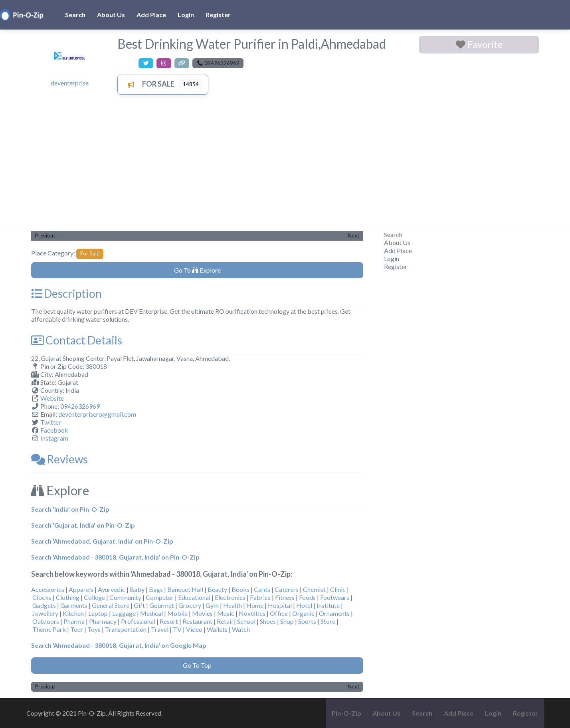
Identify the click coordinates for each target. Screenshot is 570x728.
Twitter (51, 422)
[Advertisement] (285, 164)
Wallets (217, 629)
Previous (45, 235)
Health (233, 605)
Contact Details (77, 340)
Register (218, 15)
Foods (307, 597)
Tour (77, 629)
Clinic (338, 589)
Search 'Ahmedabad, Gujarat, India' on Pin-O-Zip (102, 541)
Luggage (124, 613)
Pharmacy (103, 621)
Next (353, 235)
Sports (307, 621)
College (94, 597)
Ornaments (334, 613)
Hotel (304, 605)
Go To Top (197, 665)
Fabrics (260, 597)
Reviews (59, 459)
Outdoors (46, 621)
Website (52, 398)
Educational (194, 597)
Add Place (151, 15)
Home (255, 605)
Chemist (314, 589)
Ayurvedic (112, 589)
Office (279, 613)
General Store (111, 605)
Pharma (74, 621)
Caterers (287, 589)
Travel (160, 629)
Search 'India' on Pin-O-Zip (70, 509)
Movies (202, 613)
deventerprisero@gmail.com (97, 414)
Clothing (68, 597)
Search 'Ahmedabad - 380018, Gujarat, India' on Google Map (119, 645)
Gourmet (162, 605)
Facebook (54, 430)
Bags (156, 589)
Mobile (177, 613)
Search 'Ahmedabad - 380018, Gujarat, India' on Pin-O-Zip (115, 557)
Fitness (285, 597)
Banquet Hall (185, 589)
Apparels (81, 589)
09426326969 (80, 406)
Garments (74, 605)
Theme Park (49, 629)
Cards (262, 589)
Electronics (230, 597)
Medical (151, 613)
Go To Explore (197, 270)
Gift (139, 605)
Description (66, 293)
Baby (137, 589)
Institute (328, 605)
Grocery (190, 605)
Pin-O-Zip (346, 713)
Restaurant (197, 621)
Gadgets (44, 605)
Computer (160, 597)
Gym (212, 605)
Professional (138, 621)
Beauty (217, 589)
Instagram (54, 438)
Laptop (98, 613)
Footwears (335, 597)
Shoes (268, 621)
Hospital (280, 605)
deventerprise (70, 83)
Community (125, 597)
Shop (287, 621)
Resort (169, 621)
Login (186, 15)
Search (75, 15)
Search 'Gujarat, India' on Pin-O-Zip (83, 525)
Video (194, 629)
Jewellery (45, 613)
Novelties (252, 613)
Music (226, 613)
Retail (225, 621)
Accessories (48, 589)
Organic (303, 613)
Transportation (126, 629)
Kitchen (73, 613)
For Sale (149, 84)
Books (240, 589)
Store (328, 621)
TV (177, 629)
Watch (241, 629)
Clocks (42, 597)
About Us (111, 15)
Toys (94, 629)
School (246, 621)
